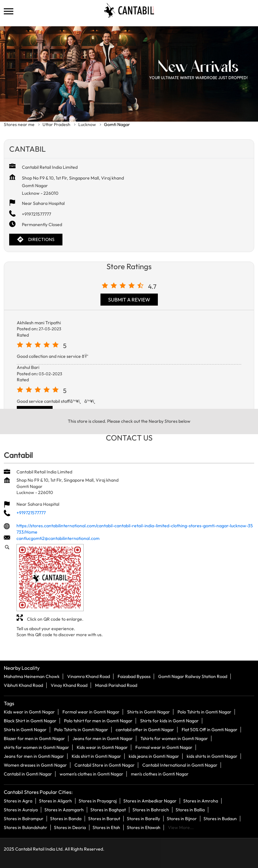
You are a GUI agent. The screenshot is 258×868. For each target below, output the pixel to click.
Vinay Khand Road (69, 685)
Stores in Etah (106, 827)
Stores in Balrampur (24, 818)
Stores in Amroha (201, 801)
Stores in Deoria (70, 827)
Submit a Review (129, 300)
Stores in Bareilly (143, 818)
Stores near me (19, 124)
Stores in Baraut (104, 818)
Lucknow (87, 124)
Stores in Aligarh (55, 801)
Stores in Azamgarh (64, 809)
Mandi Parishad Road (116, 685)
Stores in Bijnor (182, 818)
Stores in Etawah (144, 827)
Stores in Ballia (190, 809)
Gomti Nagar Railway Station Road (193, 676)
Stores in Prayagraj (98, 801)
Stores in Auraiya (21, 809)
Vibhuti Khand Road (23, 685)
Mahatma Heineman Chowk (32, 676)
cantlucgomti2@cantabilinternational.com (58, 538)
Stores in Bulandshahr (26, 827)
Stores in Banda (66, 818)
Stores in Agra (18, 801)
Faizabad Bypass (134, 676)
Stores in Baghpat (108, 809)
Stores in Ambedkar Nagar (150, 801)
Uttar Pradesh (56, 124)
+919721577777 (36, 214)
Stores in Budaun (220, 818)
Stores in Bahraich (151, 809)
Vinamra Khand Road (89, 676)
